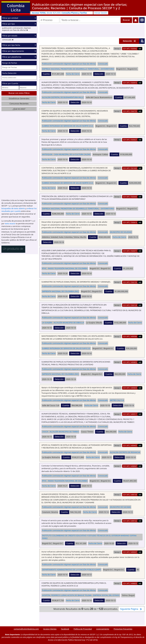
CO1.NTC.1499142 (130, 521)
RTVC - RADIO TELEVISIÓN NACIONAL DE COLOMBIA (65, 268)
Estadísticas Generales (19, 98)
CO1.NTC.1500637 (130, 140)
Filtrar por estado (10, 36)
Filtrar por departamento (13, 51)
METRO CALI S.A (117, 400)
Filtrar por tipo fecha (11, 45)
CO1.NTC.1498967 (130, 466)
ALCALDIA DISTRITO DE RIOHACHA (125, 452)
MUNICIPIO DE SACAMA (120, 507)
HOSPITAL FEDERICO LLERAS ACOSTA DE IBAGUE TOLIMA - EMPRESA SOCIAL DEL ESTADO (81, 595)
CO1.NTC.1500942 (130, 49)
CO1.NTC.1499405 (130, 445)
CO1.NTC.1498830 (130, 583)
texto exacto (10, 224)
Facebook (65, 629)
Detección (128, 41)
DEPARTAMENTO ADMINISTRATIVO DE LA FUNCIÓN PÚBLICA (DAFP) (72, 570)
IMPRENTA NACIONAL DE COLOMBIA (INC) (60, 291)
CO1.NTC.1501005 (130, 168)
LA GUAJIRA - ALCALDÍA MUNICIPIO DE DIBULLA (63, 323)
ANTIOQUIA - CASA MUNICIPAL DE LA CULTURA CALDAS (66, 154)
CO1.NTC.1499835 (130, 388)
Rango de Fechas (10, 63)
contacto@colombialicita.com (26, 629)
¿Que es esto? (19, 109)
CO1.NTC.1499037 (130, 552)
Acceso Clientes (50, 629)
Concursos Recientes (19, 104)
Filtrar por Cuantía (10, 83)
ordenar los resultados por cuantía (19, 210)
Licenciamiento (103, 629)
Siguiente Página (131, 609)
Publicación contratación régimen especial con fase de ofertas (69, 64)
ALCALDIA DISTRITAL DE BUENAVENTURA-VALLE (63, 97)
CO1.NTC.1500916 (130, 83)
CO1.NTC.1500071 (130, 251)
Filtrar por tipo (9, 24)
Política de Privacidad (83, 629)
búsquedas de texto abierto (13, 208)
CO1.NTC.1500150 (130, 282)
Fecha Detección (9, 73)
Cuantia (46, 74)
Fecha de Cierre (73, 74)
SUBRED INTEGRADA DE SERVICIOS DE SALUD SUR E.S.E (66, 348)
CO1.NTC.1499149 (130, 495)
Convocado (103, 64)
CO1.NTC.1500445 (130, 197)
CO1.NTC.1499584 (130, 336)
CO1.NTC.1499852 (130, 362)
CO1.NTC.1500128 (130, 305)
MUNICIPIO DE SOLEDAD (121, 232)
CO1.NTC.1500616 (130, 222)
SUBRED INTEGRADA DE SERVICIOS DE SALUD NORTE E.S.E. (68, 126)
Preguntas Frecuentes (123, 629)
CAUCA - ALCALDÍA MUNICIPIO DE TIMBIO (60, 432)
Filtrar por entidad (10, 18)
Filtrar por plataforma (12, 57)
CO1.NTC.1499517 (130, 414)
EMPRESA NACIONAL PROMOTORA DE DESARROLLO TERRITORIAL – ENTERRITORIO (78, 69)
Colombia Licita (16, 8)
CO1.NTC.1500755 (130, 111)
